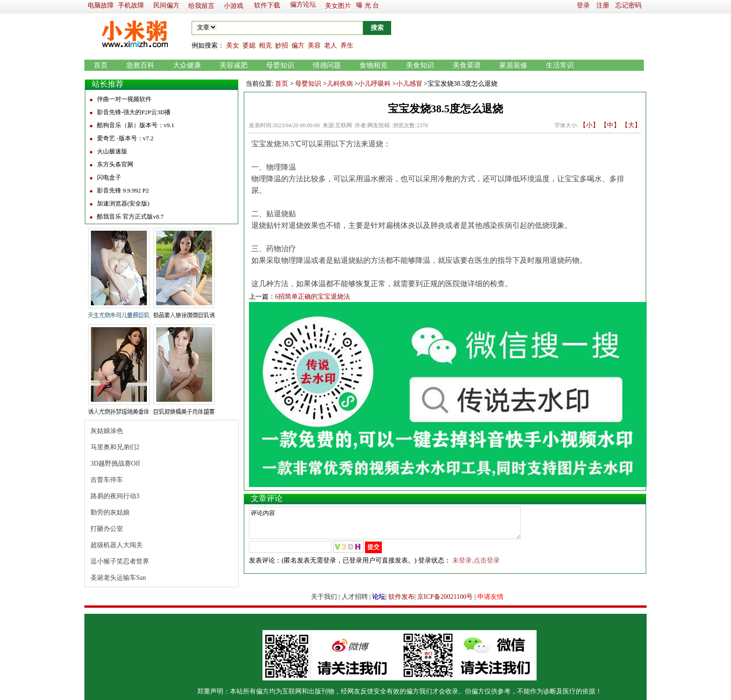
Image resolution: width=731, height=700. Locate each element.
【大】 (631, 125)
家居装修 (513, 65)
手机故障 (131, 5)
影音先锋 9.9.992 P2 (123, 190)
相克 (265, 45)
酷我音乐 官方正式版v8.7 (130, 216)
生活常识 (560, 65)
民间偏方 (166, 5)
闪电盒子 (109, 177)
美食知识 (420, 65)
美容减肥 (234, 65)
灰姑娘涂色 (107, 431)
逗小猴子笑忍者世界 (120, 561)
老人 (331, 45)
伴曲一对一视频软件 (124, 99)
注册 (603, 5)
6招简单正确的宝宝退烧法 (313, 297)
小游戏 (234, 6)
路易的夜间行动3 (115, 496)
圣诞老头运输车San (118, 578)
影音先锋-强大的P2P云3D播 (134, 112)
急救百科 (140, 65)
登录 (583, 5)
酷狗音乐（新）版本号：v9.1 (136, 125)
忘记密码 (628, 5)
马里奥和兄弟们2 (115, 447)
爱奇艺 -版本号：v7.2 (125, 138)
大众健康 (187, 65)
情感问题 (327, 65)
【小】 (589, 125)
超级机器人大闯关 (117, 545)
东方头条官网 (115, 164)
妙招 (282, 45)
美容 (314, 45)
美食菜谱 (467, 65)
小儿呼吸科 (374, 84)
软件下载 (267, 5)
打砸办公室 (107, 529)
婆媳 (249, 45)
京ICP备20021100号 (445, 597)
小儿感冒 (409, 84)
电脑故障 (101, 5)
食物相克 (373, 65)
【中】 (610, 125)
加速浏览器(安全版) (123, 203)
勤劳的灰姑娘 (110, 512)
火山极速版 (112, 151)
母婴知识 (280, 65)
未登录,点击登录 (476, 566)
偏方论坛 (303, 4)
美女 (233, 45)
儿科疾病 (340, 84)
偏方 (298, 45)
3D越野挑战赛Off (115, 463)
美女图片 (338, 6)
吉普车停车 (107, 480)
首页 (101, 65)
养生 (347, 45)
